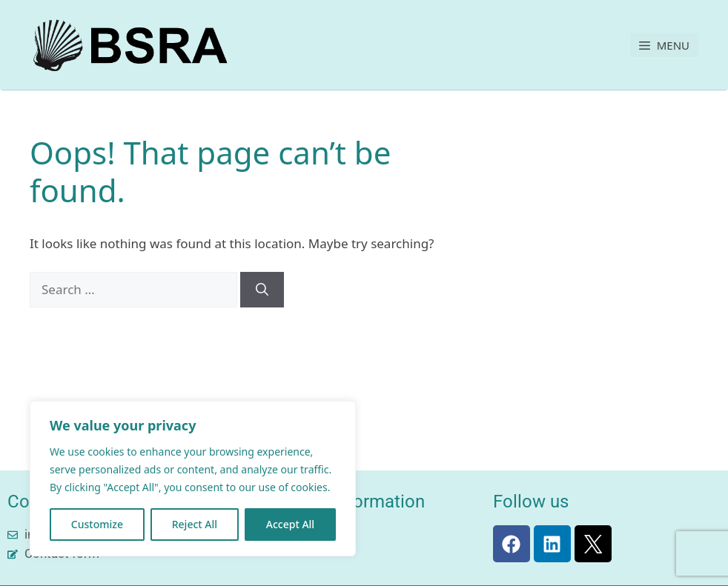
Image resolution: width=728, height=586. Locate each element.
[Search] (262, 290)
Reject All (195, 524)
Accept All (290, 524)
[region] (193, 479)
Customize (97, 524)
